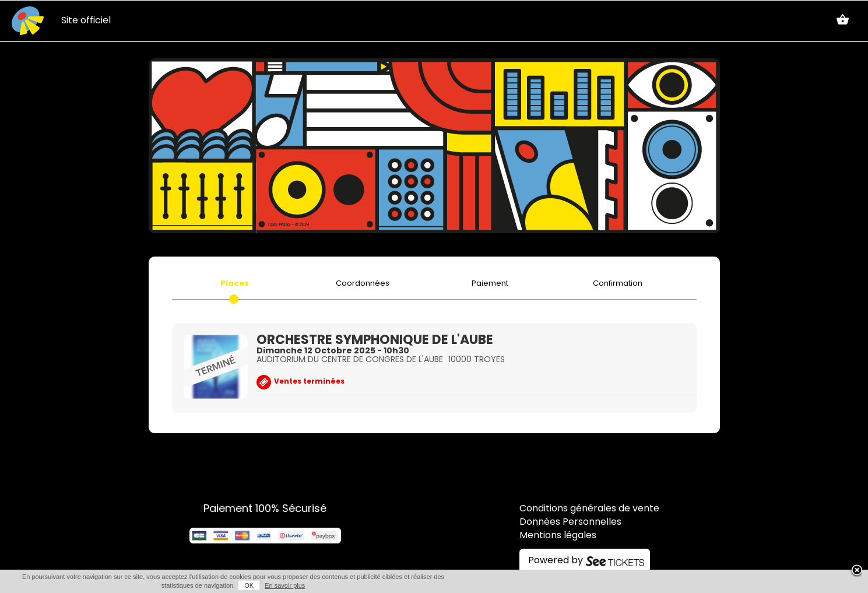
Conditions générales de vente (589, 509)
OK (249, 585)
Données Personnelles (570, 522)
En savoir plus (285, 585)
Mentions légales (558, 536)
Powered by (556, 561)
